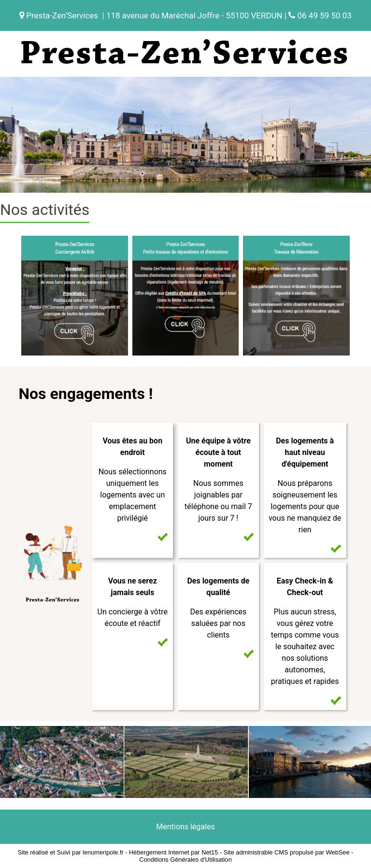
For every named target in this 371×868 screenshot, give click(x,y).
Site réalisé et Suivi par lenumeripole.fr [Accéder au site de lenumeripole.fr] (71, 852)
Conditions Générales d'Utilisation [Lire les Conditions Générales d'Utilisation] (185, 860)
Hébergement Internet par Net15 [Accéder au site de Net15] (173, 852)
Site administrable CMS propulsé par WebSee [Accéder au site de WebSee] (287, 852)
